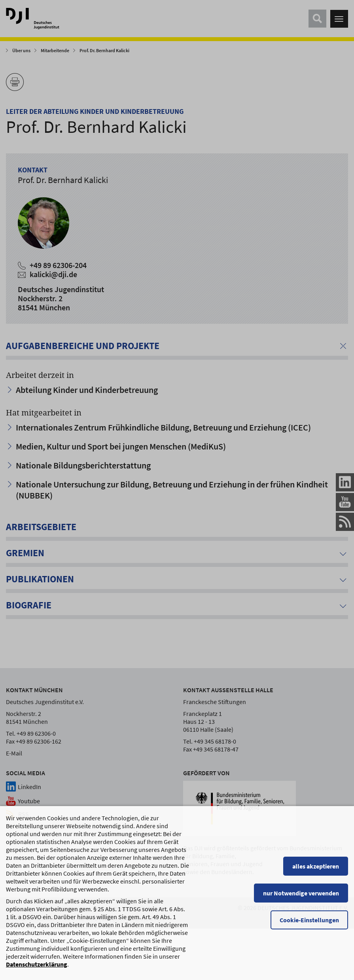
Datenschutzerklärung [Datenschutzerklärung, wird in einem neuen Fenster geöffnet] (37, 969)
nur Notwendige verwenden (301, 897)
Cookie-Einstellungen (309, 924)
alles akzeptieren (316, 870)
